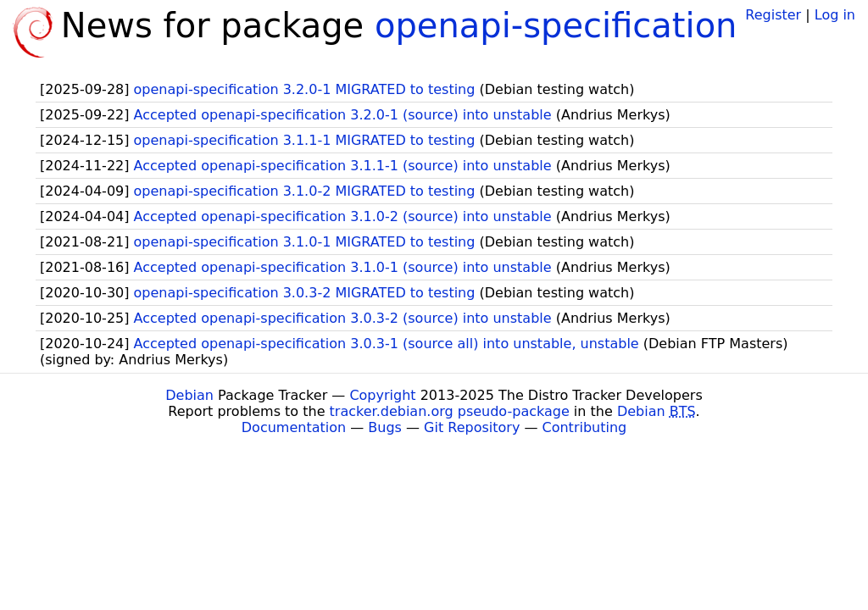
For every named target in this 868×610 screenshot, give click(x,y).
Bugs (385, 427)
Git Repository (472, 427)
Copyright (382, 395)
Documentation (294, 427)
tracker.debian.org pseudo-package (450, 411)
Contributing (585, 427)
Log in (835, 15)
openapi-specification (556, 25)
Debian (189, 395)
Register (773, 15)
